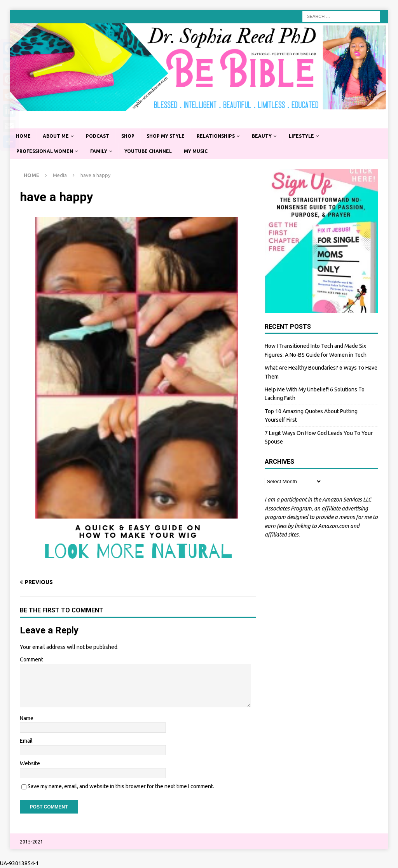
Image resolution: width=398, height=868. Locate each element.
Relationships (216, 136)
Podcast (98, 136)
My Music (196, 151)
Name (27, 718)
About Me (56, 136)
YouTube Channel (148, 151)
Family (99, 151)
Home (23, 136)
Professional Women (45, 151)
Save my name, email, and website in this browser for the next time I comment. (121, 786)
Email (26, 741)
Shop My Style (166, 136)
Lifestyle (301, 136)
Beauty (262, 136)
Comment (31, 659)
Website (30, 763)
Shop (128, 136)
